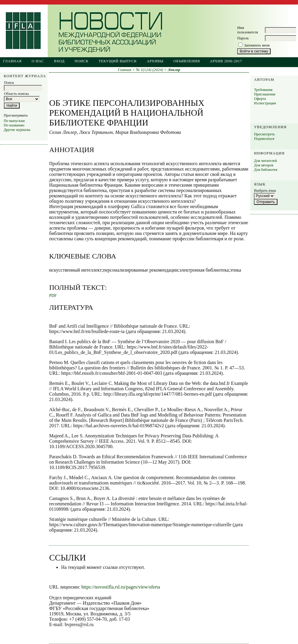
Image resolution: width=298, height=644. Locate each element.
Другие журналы (17, 130)
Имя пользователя (248, 30)
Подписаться (264, 139)
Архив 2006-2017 (226, 61)
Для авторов (264, 165)
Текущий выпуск (118, 61)
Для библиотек (266, 170)
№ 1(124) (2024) (149, 70)
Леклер (174, 70)
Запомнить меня (257, 45)
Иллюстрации (265, 103)
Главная (12, 61)
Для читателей (265, 161)
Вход (59, 61)
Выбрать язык (265, 191)
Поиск (82, 61)
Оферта (260, 99)
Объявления (187, 61)
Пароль (243, 38)
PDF (53, 296)
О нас (38, 61)
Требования (263, 90)
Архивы (155, 61)
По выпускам (14, 121)
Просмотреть (264, 134)
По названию (14, 125)
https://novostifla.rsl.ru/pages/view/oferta (121, 587)
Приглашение (265, 94)
